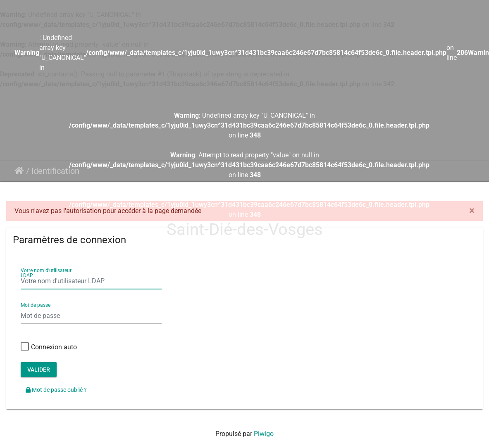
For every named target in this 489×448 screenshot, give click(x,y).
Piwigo (264, 434)
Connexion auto (49, 347)
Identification (55, 171)
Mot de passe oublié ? (56, 390)
